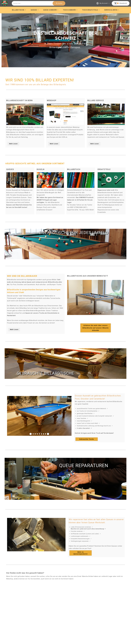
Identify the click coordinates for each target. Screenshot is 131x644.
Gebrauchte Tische (87, 445)
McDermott (10, 192)
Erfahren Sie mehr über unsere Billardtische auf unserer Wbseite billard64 (91, 333)
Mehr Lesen (13, 143)
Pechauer (22, 192)
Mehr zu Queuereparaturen (80, 559)
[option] (65, 40)
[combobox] (38, 3)
